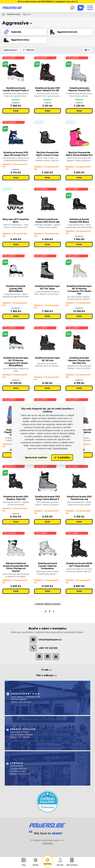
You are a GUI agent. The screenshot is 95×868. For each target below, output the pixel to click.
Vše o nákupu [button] (45, 676)
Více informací (60, 448)
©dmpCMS (48, 846)
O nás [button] (45, 670)
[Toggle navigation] (72, 8)
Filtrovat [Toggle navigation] (28, 50)
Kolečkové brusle (14, 15)
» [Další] (54, 612)
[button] (31, 23)
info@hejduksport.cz (46, 640)
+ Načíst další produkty (48, 604)
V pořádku (62, 458)
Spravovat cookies (36, 458)
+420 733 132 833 (44, 649)
